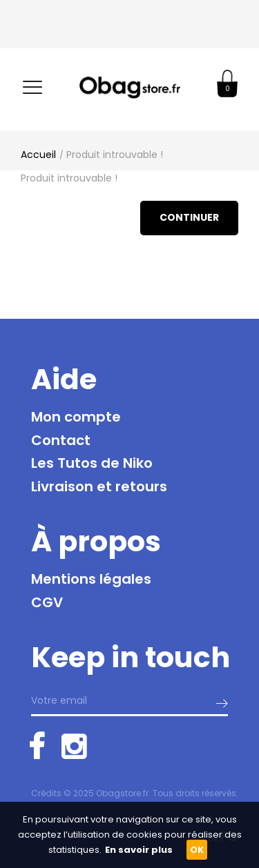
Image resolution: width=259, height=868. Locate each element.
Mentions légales (91, 579)
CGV (47, 602)
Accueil (38, 155)
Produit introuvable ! (115, 155)
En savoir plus (139, 850)
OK (197, 850)
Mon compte (76, 417)
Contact (61, 440)
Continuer (189, 217)
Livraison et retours (99, 486)
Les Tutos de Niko (92, 463)
